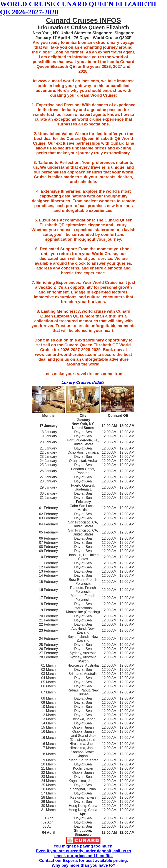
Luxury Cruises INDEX (83, 382)
